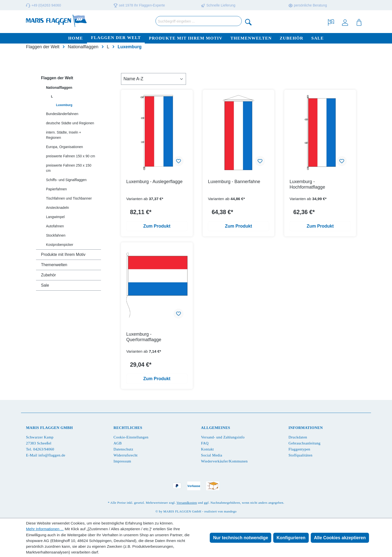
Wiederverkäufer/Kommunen (224, 461)
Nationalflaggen (59, 88)
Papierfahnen (56, 189)
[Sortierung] (153, 79)
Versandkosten (187, 503)
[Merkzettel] (331, 22)
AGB (118, 443)
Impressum (122, 461)
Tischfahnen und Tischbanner (69, 198)
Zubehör (48, 275)
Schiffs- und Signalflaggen (66, 180)
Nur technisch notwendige (240, 538)
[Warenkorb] (359, 22)
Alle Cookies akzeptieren (340, 538)
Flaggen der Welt (57, 78)
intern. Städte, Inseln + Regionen (63, 135)
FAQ (205, 443)
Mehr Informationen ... (45, 529)
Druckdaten (298, 437)
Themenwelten (54, 265)
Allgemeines (216, 428)
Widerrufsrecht (125, 455)
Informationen (306, 428)
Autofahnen (55, 226)
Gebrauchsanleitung (304, 443)
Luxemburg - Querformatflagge (144, 337)
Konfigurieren (291, 538)
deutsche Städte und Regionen (70, 123)
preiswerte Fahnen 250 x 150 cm (69, 168)
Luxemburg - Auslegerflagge (154, 182)
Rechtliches (128, 428)
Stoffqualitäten (300, 455)
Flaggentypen (299, 449)
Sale (45, 285)
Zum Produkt (157, 226)
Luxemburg (64, 105)
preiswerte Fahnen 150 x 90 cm (70, 156)
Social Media (212, 455)
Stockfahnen (56, 235)
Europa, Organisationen (64, 147)
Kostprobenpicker (60, 245)
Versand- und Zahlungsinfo (223, 437)
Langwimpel (55, 217)
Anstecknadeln (57, 208)
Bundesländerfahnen (62, 114)
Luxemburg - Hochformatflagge (307, 184)
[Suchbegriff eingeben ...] (199, 21)
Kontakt (207, 449)
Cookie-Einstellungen (131, 437)
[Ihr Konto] (345, 22)
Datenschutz (123, 449)
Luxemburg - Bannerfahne (234, 182)
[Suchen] (248, 22)
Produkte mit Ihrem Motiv (63, 254)
